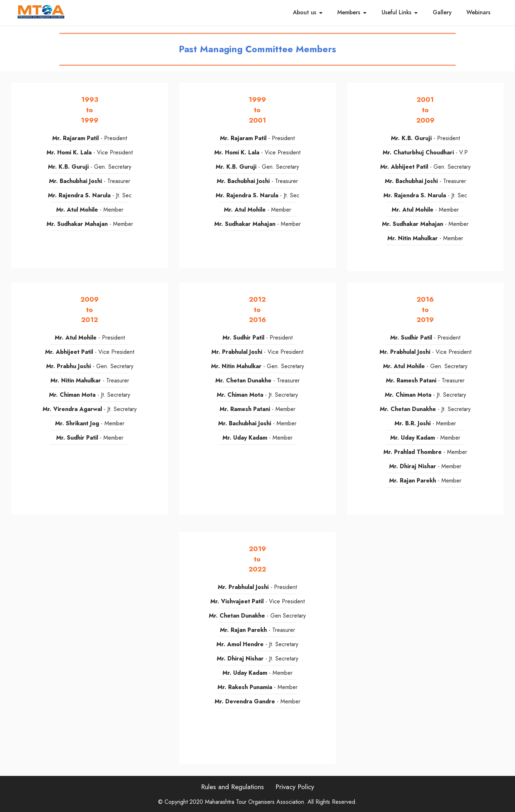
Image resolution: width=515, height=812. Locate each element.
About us (305, 12)
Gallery (442, 12)
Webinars (478, 12)
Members (349, 12)
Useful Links (396, 12)
